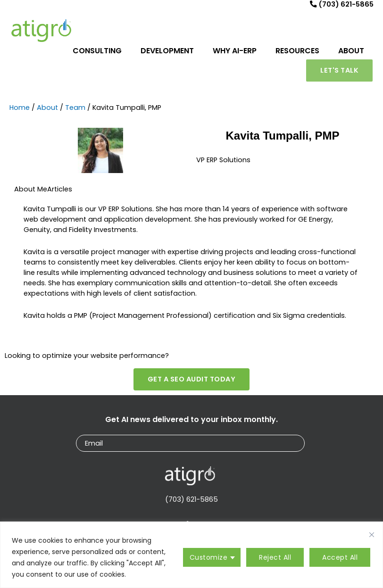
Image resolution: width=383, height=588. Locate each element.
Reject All (275, 557)
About (47, 111)
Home (20, 111)
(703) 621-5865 (191, 503)
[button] (339, 74)
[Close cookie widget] (372, 535)
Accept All (340, 557)
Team (75, 111)
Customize (209, 557)
